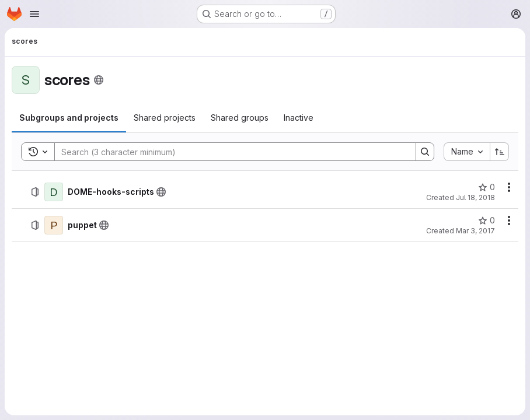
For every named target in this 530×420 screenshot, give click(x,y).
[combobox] (467, 152)
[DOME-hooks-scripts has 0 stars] (487, 187)
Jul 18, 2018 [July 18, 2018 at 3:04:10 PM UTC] (475, 197)
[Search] (229, 152)
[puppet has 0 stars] (487, 220)
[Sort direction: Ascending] (500, 152)
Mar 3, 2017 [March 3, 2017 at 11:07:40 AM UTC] (475, 231)
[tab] (69, 118)
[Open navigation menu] (34, 14)
